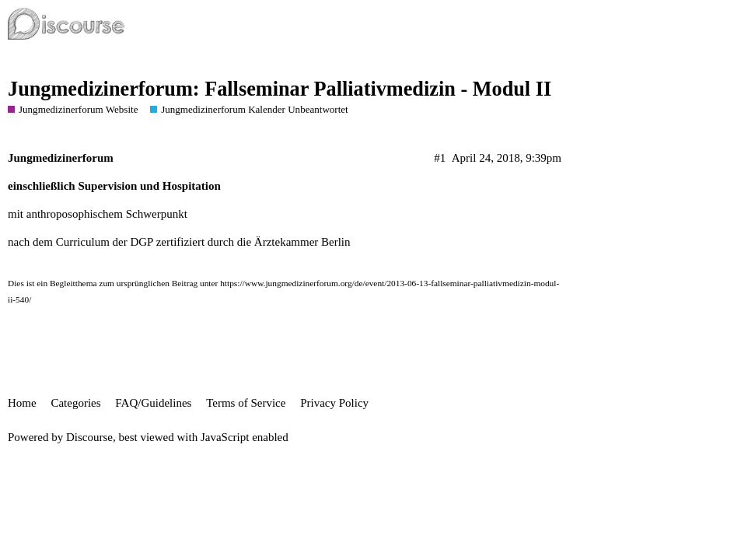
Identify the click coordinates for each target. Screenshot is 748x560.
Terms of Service (246, 403)
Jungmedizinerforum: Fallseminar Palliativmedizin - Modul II (280, 89)
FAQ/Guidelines (153, 403)
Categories (75, 403)
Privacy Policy (334, 403)
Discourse (89, 437)
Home (22, 403)
